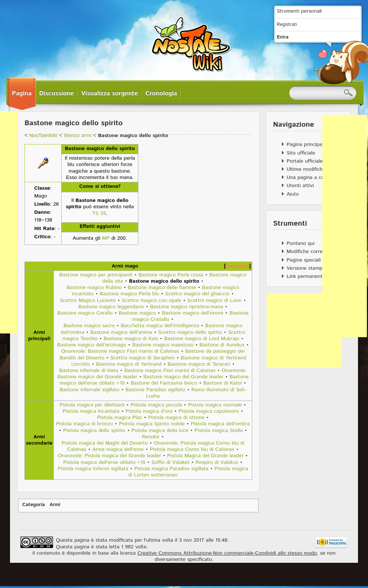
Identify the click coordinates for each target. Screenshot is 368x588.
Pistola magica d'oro (149, 411)
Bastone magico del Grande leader (184, 377)
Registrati (287, 24)
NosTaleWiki (43, 136)
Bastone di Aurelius (222, 345)
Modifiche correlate (309, 252)
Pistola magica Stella (218, 431)
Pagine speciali (303, 260)
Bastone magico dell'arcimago (92, 345)
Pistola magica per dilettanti (92, 405)
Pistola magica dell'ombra (220, 424)
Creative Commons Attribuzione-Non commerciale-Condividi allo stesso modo (227, 553)
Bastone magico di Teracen (199, 364)
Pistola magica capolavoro (209, 411)
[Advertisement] (304, 330)
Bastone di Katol (223, 383)
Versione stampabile (310, 268)
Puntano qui (300, 243)
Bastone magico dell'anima (121, 332)
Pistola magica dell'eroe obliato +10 (104, 462)
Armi (55, 505)
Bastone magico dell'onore (193, 313)
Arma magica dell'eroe (118, 449)
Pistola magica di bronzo (84, 424)
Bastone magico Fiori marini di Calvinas (170, 371)
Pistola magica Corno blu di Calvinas (192, 449)
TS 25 (99, 213)
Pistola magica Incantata (91, 411)
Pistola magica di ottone (176, 418)
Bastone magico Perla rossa (171, 275)
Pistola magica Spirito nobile (152, 424)
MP (106, 238)
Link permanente (306, 276)
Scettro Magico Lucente (88, 300)
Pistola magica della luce (160, 431)
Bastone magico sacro (89, 326)
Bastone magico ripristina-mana (187, 307)
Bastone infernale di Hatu (89, 371)
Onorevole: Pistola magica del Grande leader (109, 456)
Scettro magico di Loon (214, 300)
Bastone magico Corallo (85, 313)
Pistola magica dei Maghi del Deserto (105, 443)
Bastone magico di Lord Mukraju (202, 339)
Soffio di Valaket (170, 462)
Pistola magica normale (215, 405)
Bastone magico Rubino (94, 288)
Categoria (34, 505)
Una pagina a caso (308, 177)
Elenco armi (78, 136)
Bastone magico (137, 313)
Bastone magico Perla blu (129, 294)
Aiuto (293, 194)
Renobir (151, 437)
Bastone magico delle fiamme (162, 288)
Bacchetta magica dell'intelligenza (160, 326)
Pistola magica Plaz (120, 418)
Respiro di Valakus (217, 462)
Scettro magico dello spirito (190, 332)
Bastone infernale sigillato (90, 390)
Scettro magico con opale (151, 300)
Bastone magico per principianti (96, 275)
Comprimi (238, 266)
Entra (283, 37)
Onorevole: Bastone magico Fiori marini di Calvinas (120, 351)
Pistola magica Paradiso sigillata (171, 469)
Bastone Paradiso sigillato (155, 390)
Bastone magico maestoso (163, 345)
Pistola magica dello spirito (94, 431)
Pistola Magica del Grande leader (205, 456)
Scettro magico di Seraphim (142, 358)
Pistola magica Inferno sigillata (93, 469)
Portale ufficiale (304, 161)
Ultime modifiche (306, 169)
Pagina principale (306, 144)
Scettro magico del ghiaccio (197, 294)
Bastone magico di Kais (131, 339)
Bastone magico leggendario (111, 307)
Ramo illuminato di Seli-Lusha (196, 393)
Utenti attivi (300, 186)
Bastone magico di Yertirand (129, 364)
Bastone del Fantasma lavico (164, 383)
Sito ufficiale (301, 153)
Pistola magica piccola (156, 405)
